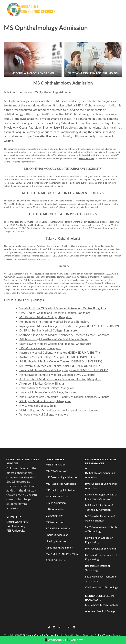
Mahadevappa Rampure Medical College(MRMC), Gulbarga (57, 375)
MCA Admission (55, 522)
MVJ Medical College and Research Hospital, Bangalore (55, 313)
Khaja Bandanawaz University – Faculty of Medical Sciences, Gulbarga (64, 397)
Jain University (16, 526)
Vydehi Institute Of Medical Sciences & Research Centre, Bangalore (63, 308)
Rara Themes (105, 635)
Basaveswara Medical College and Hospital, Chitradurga (55, 344)
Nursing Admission (57, 541)
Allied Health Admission (59, 547)
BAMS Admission (56, 560)
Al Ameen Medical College (100, 611)
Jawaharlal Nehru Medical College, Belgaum (48, 392)
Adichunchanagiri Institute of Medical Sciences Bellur (54, 339)
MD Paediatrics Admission (61, 484)
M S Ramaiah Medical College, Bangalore (46, 317)
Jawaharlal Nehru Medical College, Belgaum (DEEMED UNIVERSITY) (64, 370)
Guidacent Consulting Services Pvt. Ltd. (43, 635)
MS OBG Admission (57, 496)
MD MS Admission (57, 471)
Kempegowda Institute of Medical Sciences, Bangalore (54, 322)
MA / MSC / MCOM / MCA (62, 554)
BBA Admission (55, 516)
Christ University (17, 522)
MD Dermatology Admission (62, 477)
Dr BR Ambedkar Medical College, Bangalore (48, 330)
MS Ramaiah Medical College (102, 605)
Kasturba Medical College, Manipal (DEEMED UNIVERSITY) (58, 357)
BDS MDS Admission (58, 528)
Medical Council (87, 158)
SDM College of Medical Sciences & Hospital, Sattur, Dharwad (59, 410)
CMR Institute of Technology (102, 587)
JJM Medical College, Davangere (40, 348)
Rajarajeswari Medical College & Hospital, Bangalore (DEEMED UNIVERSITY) (69, 326)
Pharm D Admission (57, 535)
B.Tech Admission (56, 503)
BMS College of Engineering (101, 548)
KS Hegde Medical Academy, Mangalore (45, 401)
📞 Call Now (75, 640)
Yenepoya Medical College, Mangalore (44, 414)
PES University (16, 530)
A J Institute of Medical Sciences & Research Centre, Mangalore (60, 379)
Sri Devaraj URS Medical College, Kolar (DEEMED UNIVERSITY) (60, 366)
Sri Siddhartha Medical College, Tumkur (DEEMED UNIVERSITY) (61, 361)
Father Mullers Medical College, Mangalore (47, 388)
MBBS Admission (56, 464)
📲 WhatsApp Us (55, 640)
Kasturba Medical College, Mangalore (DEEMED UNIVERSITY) (60, 352)
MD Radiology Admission (60, 490)
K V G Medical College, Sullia (38, 406)
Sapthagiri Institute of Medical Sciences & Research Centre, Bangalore (64, 335)
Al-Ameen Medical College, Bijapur (42, 383)
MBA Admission (55, 509)
